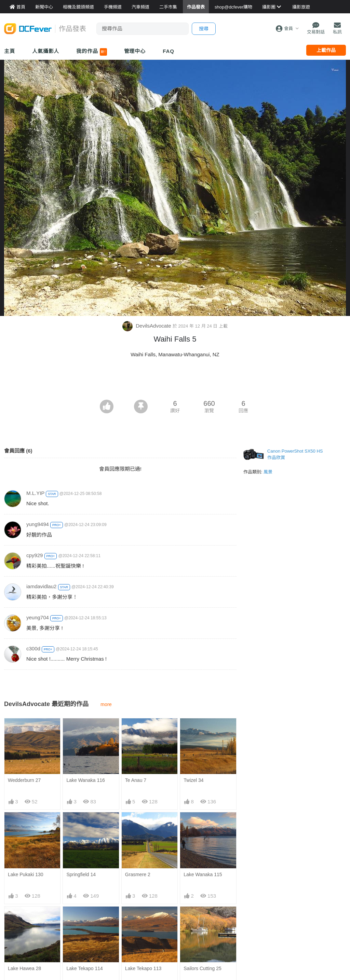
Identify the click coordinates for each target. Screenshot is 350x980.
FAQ (169, 51)
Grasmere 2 (138, 874)
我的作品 (91, 52)
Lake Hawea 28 (24, 968)
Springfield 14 (81, 874)
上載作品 (326, 50)
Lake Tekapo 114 (84, 968)
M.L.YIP (35, 493)
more (106, 704)
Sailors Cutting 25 (203, 968)
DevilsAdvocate (147, 326)
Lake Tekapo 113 (143, 968)
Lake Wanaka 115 (203, 874)
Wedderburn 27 (24, 780)
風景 (268, 472)
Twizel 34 (193, 780)
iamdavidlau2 (41, 586)
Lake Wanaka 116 (85, 780)
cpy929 (35, 555)
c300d (33, 648)
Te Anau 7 (136, 780)
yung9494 (38, 524)
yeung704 (38, 617)
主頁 (10, 51)
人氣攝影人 (46, 51)
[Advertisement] (175, 381)
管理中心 (135, 51)
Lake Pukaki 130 (26, 874)
